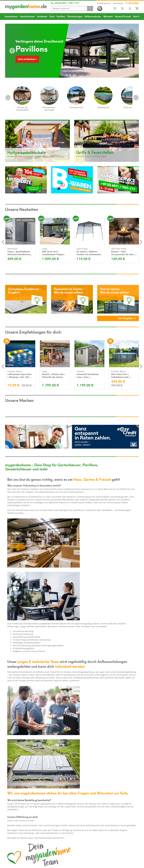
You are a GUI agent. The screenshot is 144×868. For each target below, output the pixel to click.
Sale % (136, 16)
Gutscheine (118, 3)
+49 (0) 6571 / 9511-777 (65, 3)
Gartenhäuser (11, 16)
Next (136, 98)
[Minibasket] (137, 8)
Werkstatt (108, 16)
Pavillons (61, 16)
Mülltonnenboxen (93, 16)
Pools (52, 16)
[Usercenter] (130, 9)
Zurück (12, 51)
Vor (132, 51)
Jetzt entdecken (27, 59)
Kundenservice (104, 3)
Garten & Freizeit (123, 16)
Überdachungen (75, 16)
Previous (8, 98)
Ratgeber (132, 3)
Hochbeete (42, 16)
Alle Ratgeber (127, 318)
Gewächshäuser (27, 16)
